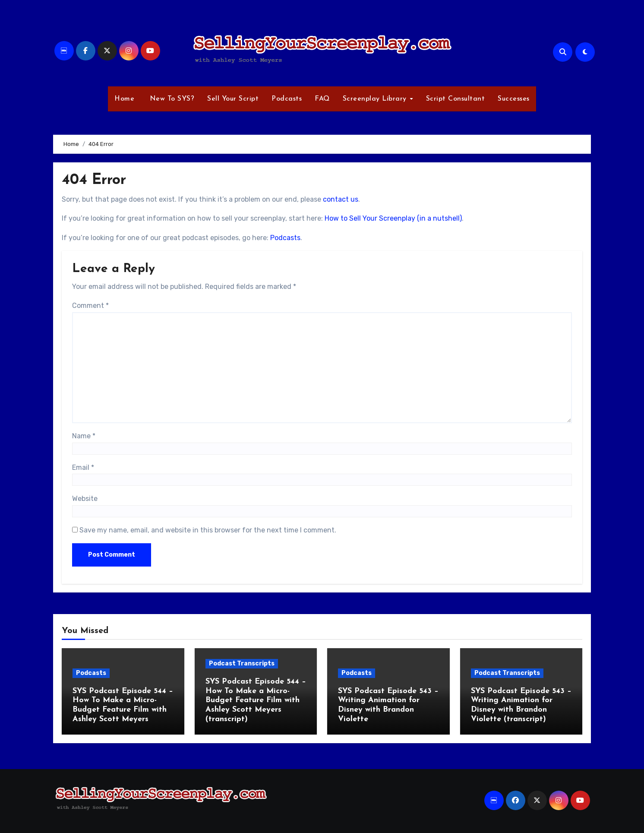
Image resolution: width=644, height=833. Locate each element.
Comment (90, 306)
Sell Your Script (233, 99)
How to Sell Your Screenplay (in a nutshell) (393, 218)
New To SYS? (171, 99)
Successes (514, 99)
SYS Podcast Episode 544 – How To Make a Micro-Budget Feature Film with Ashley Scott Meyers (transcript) (256, 700)
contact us (341, 199)
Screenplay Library (376, 99)
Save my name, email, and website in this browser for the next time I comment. (208, 530)
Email (83, 467)
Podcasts (287, 99)
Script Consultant (456, 99)
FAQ (322, 99)
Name (84, 436)
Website (85, 499)
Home (124, 99)
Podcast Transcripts (242, 664)
